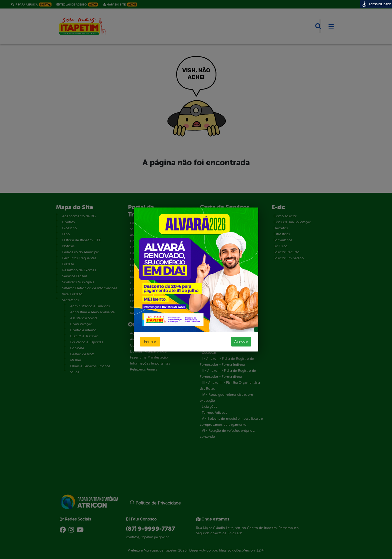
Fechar (150, 342)
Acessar (241, 342)
